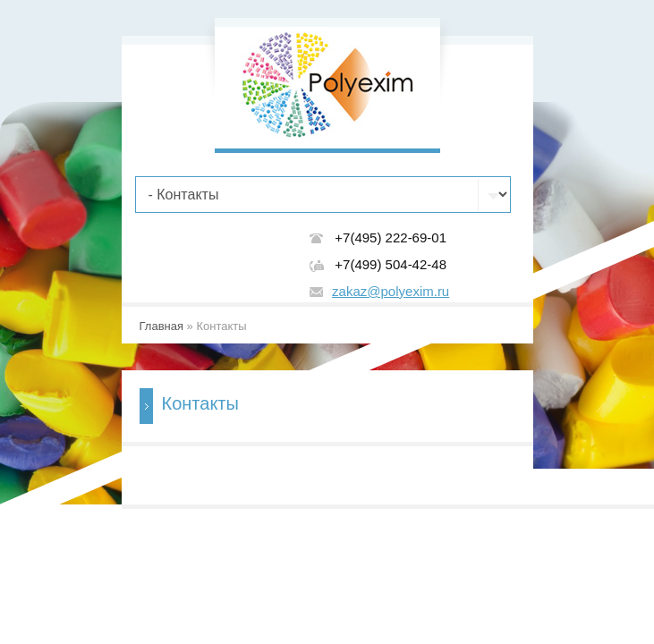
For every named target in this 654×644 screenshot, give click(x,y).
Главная (161, 326)
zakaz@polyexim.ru (391, 291)
